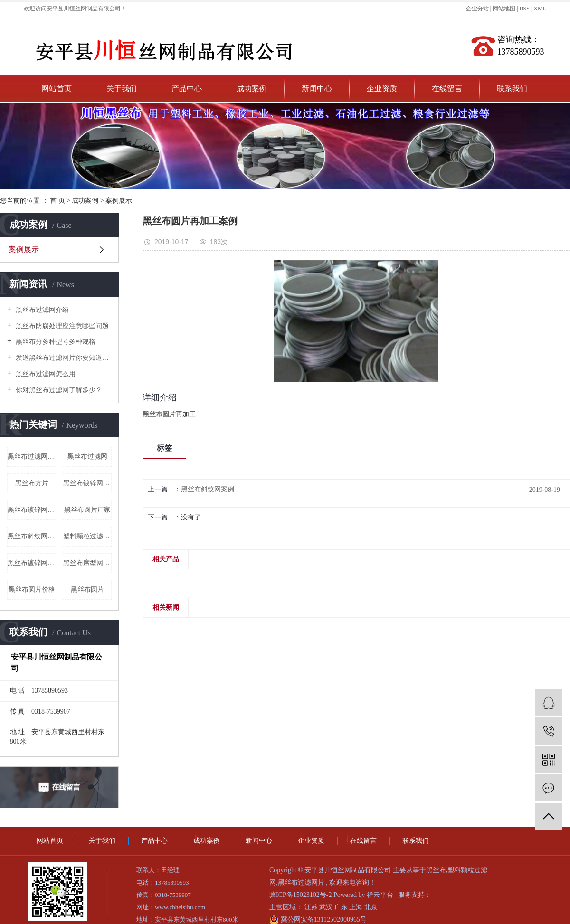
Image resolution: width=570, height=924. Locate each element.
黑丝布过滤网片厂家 (32, 457)
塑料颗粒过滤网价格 (87, 536)
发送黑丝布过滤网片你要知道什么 (63, 358)
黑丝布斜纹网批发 (32, 536)
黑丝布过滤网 (87, 457)
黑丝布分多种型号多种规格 (55, 342)
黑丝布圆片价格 (32, 589)
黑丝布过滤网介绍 (41, 310)
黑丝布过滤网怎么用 (45, 374)
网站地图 (505, 9)
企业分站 (477, 9)
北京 (371, 907)
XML (540, 9)
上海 (357, 907)
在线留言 (447, 89)
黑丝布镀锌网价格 (32, 563)
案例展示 (119, 201)
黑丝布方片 (32, 483)
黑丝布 (436, 870)
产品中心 (187, 89)
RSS (525, 9)
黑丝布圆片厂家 (87, 510)
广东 (342, 907)
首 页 (57, 201)
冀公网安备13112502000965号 (318, 919)
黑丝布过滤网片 (301, 882)
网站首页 (57, 89)
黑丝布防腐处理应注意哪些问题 (61, 326)
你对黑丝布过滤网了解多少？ (58, 390)
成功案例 (252, 89)
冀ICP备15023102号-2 (300, 895)
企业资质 (382, 89)
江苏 (312, 907)
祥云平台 (380, 895)
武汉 (327, 907)
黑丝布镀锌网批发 (32, 510)
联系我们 (512, 89)
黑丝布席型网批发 (87, 563)
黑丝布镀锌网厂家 (87, 483)
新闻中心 (317, 89)
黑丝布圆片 (87, 589)
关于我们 (122, 89)
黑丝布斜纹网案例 (208, 489)
